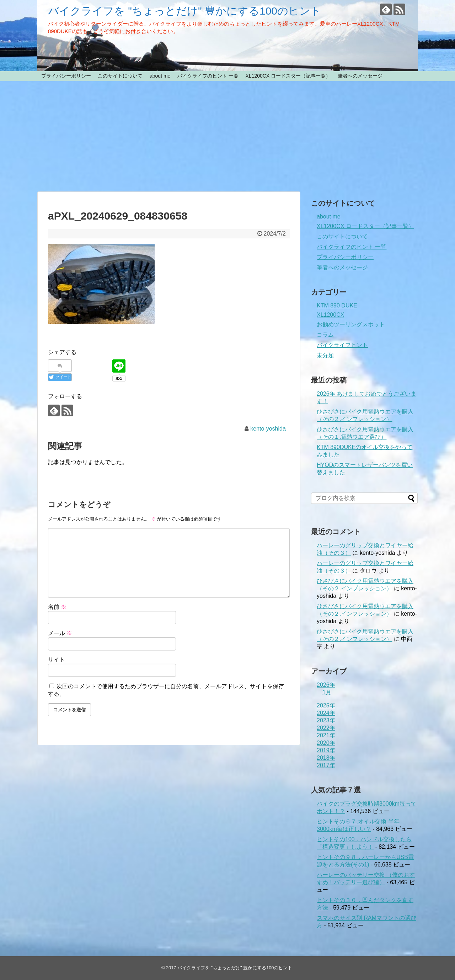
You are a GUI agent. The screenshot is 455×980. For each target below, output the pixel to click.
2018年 (326, 758)
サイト (57, 660)
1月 (327, 692)
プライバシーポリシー (66, 76)
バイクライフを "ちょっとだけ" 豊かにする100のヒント (185, 11)
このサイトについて (120, 76)
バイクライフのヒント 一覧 (208, 76)
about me (160, 76)
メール (60, 633)
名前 (57, 607)
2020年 (326, 743)
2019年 (326, 750)
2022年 (326, 728)
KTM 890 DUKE (337, 305)
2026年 (326, 685)
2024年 (326, 713)
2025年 (326, 705)
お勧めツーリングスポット (351, 324)
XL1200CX (330, 315)
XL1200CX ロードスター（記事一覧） (288, 76)
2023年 (326, 720)
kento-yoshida (268, 429)
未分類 (325, 355)
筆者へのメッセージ (360, 76)
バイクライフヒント (342, 345)
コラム (325, 335)
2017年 (326, 765)
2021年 (326, 735)
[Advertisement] (227, 136)
